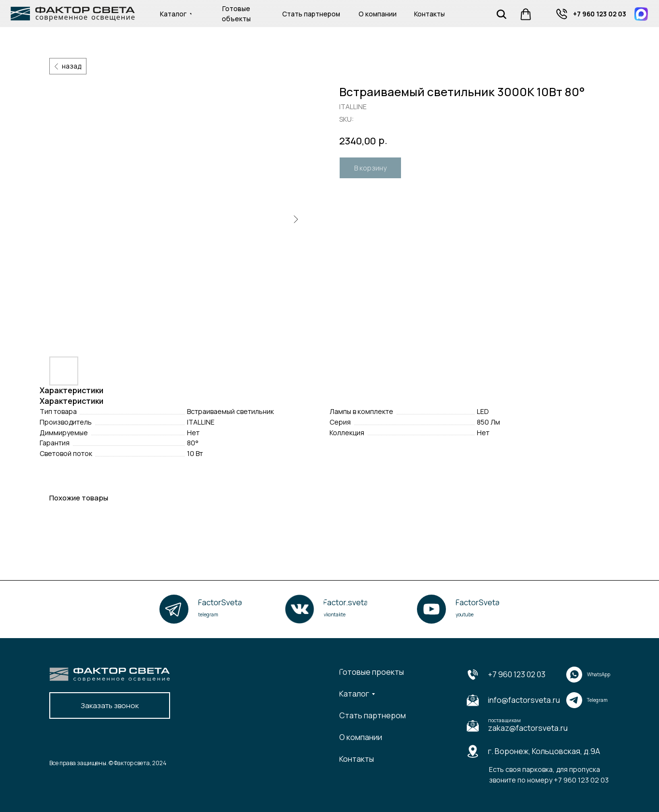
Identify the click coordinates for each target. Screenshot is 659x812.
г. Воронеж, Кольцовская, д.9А (544, 751)
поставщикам (504, 720)
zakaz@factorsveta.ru (528, 728)
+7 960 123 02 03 (517, 674)
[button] (110, 705)
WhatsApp (599, 674)
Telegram (597, 700)
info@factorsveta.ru (524, 700)
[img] (561, 14)
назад (72, 66)
